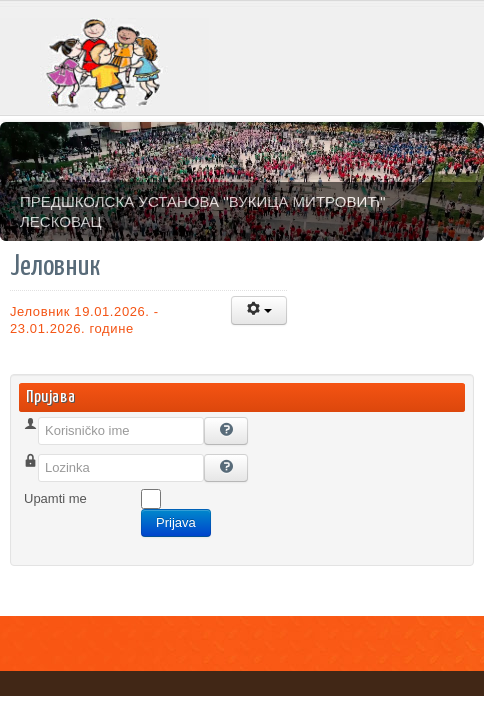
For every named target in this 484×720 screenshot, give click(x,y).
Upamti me (55, 498)
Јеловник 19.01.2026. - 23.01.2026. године (84, 320)
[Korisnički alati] (259, 310)
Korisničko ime (66, 454)
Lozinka (46, 491)
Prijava (176, 522)
